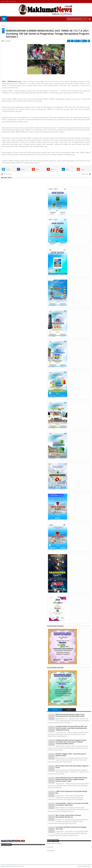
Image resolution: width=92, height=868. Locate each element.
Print (77, 41)
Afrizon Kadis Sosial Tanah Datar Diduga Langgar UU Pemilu (72, 767)
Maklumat (4, 866)
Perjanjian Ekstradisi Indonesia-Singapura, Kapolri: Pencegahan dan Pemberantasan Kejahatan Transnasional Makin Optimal (71, 742)
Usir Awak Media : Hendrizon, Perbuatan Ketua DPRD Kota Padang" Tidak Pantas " (72, 804)
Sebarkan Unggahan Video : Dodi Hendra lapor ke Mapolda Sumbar (71, 755)
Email (84, 41)
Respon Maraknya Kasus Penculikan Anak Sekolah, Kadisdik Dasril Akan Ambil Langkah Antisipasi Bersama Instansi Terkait (71, 779)
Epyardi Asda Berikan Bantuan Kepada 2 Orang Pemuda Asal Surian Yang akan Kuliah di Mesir (70, 715)
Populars (55, 710)
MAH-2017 (88, 866)
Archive (69, 710)
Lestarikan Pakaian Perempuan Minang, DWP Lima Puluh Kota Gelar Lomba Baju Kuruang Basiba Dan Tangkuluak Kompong (71, 728)
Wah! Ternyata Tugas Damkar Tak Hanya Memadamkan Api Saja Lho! (68, 816)
